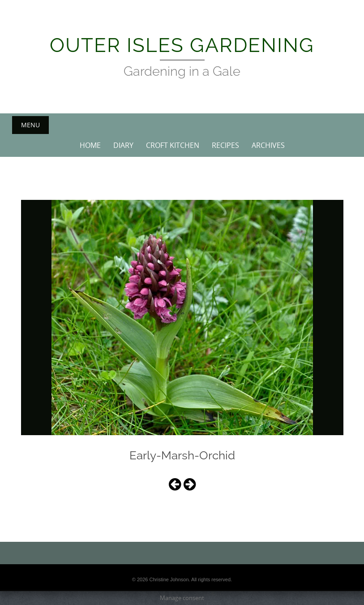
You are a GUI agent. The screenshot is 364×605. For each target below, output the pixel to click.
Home (90, 145)
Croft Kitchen (173, 145)
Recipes (225, 145)
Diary (123, 145)
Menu (30, 125)
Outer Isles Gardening (182, 45)
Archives (268, 145)
